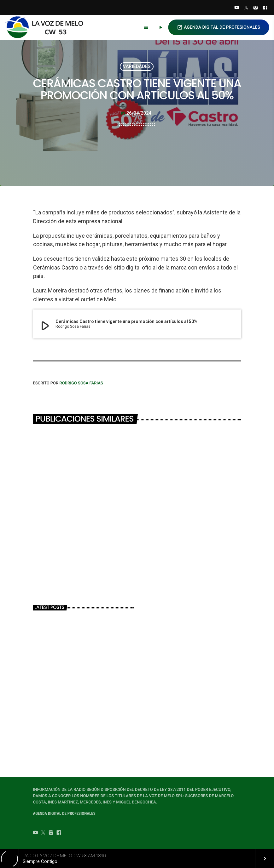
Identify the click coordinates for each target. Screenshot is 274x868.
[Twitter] (246, 8)
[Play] (160, 27)
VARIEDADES (137, 66)
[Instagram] (256, 8)
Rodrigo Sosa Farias (81, 383)
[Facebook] (265, 8)
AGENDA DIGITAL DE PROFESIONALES (219, 27)
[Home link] (47, 27)
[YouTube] (237, 8)
